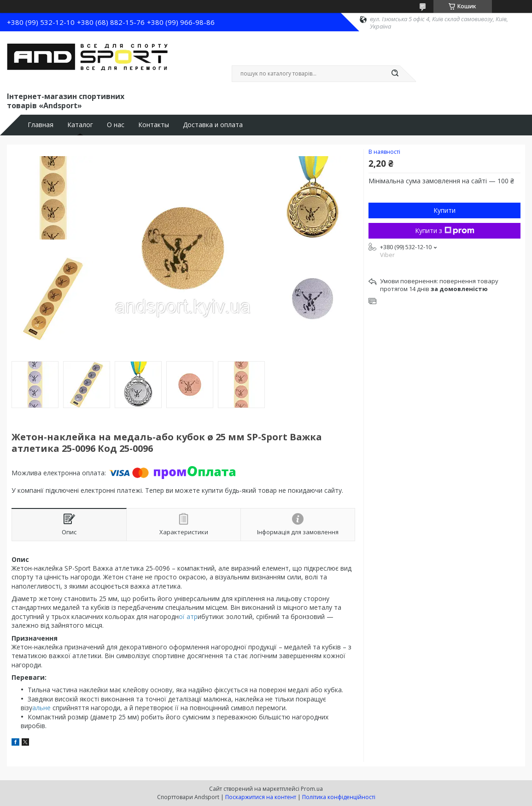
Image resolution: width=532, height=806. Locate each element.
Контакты (154, 125)
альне (41, 708)
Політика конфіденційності (339, 797)
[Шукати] (395, 74)
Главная (41, 125)
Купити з (445, 231)
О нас (116, 125)
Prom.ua (312, 789)
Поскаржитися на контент (261, 797)
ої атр (188, 616)
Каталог (80, 125)
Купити (444, 210)
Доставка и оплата (213, 125)
